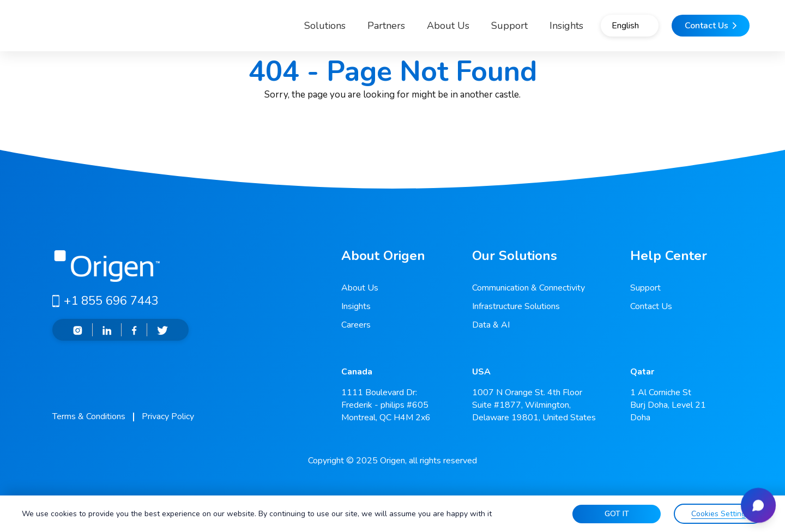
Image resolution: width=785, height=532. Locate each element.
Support (475, 29)
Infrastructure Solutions (516, 306)
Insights (356, 306)
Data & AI (491, 325)
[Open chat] (754, 501)
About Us (413, 29)
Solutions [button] (281, 29)
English (607, 30)
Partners (351, 29)
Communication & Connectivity (529, 288)
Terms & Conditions (89, 416)
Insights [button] (532, 29)
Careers (356, 325)
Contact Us (651, 306)
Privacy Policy (168, 416)
